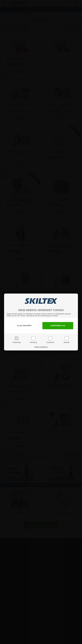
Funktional (50, 342)
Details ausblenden (41, 347)
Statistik (66, 342)
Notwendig (16, 342)
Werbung (33, 342)
